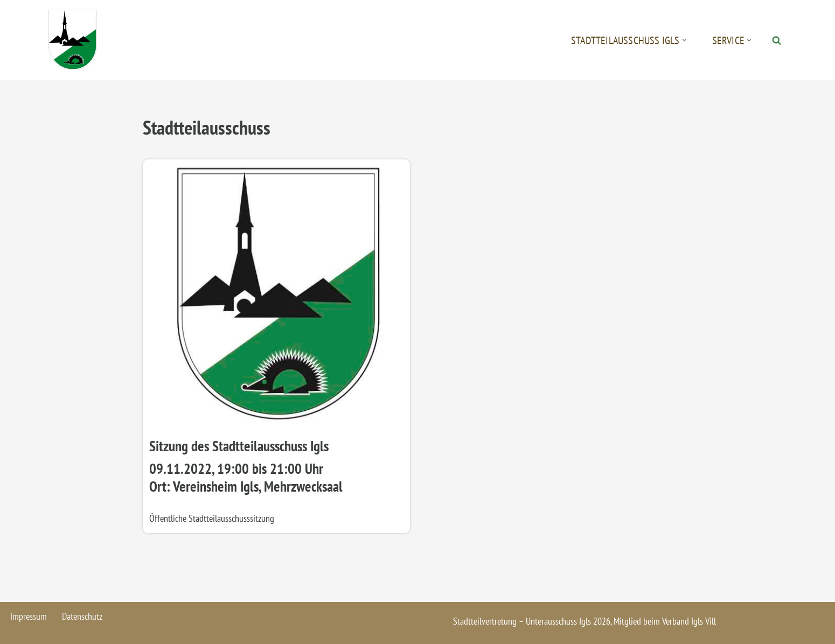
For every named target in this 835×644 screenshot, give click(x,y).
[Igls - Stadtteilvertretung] (73, 40)
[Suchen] (777, 40)
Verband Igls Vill (689, 621)
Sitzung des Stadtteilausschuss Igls (239, 446)
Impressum (29, 616)
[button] (684, 40)
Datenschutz (82, 616)
